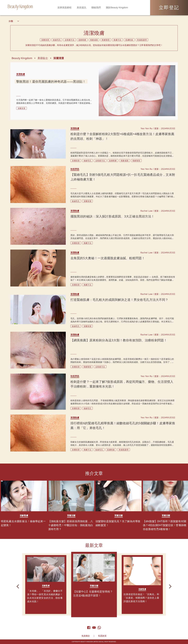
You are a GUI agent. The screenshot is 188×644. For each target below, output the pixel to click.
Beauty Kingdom (22, 58)
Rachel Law (147, 211)
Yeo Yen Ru (147, 128)
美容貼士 (43, 58)
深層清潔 (59, 58)
